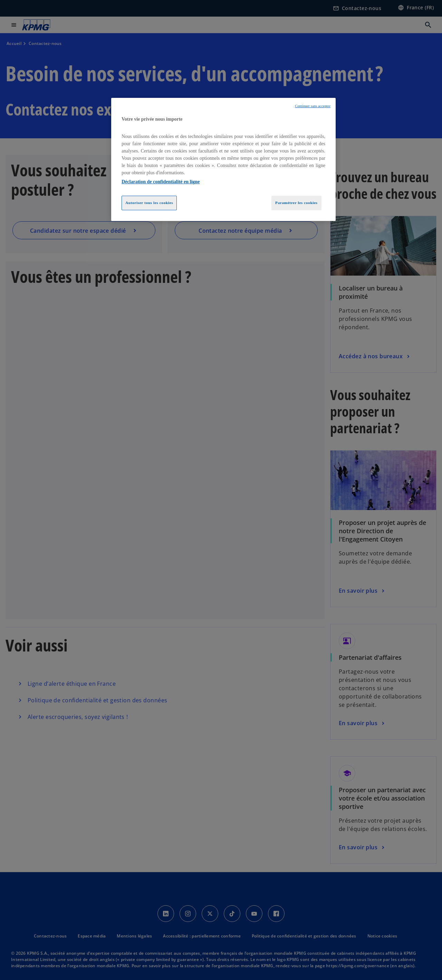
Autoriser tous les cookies (149, 203)
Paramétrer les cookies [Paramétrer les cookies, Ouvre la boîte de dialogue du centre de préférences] (296, 203)
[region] (223, 159)
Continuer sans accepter (313, 106)
